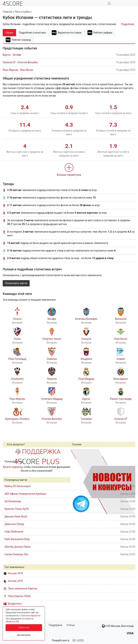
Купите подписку (13, 467)
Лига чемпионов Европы (20, 589)
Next (131, 482)
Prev (75, 482)
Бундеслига (13, 604)
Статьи (71, 625)
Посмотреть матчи (16, 283)
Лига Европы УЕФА (17, 596)
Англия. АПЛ (13, 581)
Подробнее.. (128, 24)
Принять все (24, 628)
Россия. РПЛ (13, 573)
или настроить (24, 635)
